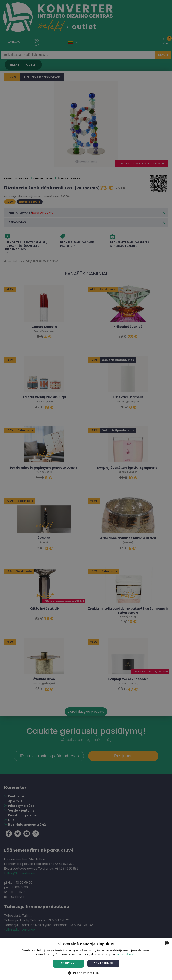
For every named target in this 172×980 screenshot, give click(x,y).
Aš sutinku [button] (68, 963)
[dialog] (86, 490)
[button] (86, 973)
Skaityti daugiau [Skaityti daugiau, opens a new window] (126, 954)
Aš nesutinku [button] (103, 963)
